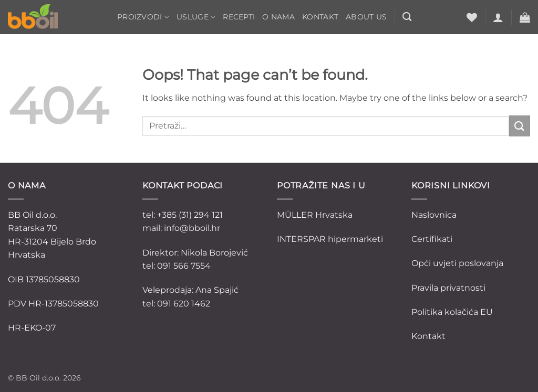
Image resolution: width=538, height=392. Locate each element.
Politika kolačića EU (452, 312)
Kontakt (320, 17)
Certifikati (432, 239)
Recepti (239, 17)
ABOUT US (366, 17)
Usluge (196, 17)
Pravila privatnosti (448, 288)
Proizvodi (143, 17)
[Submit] (520, 126)
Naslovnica (434, 215)
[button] (498, 17)
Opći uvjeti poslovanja (457, 263)
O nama (278, 17)
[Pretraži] (407, 17)
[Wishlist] (472, 17)
